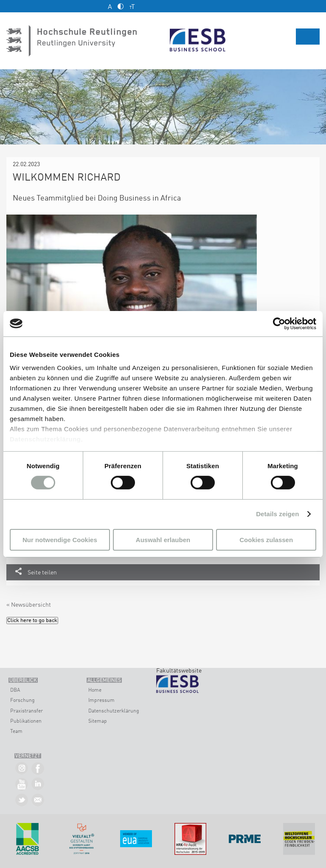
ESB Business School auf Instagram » (22, 769)
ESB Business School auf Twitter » (22, 800)
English (316, 6)
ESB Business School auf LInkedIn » (38, 785)
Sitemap (98, 721)
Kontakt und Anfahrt (13, 6)
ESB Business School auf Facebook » (38, 769)
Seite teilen (42, 573)
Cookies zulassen (266, 540)
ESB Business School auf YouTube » (22, 785)
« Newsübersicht (29, 605)
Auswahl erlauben (163, 540)
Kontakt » (38, 800)
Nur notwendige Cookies (60, 540)
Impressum (101, 701)
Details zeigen (277, 514)
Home (95, 690)
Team (16, 732)
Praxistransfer (27, 711)
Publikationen (26, 721)
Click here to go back (32, 621)
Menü (308, 37)
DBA (15, 690)
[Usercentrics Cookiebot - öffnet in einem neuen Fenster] (279, 323)
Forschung (22, 701)
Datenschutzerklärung (45, 439)
